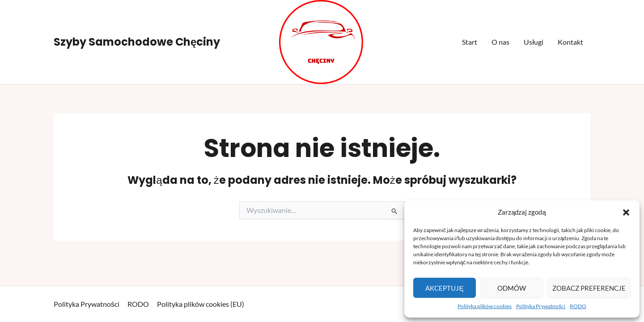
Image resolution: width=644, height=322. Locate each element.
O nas (500, 42)
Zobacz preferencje (589, 288)
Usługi (534, 42)
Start (470, 42)
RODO (578, 306)
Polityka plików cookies (485, 306)
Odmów (512, 288)
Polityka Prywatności (541, 306)
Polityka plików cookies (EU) (201, 304)
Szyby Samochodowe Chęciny (137, 42)
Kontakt (570, 42)
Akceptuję (444, 288)
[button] (626, 212)
